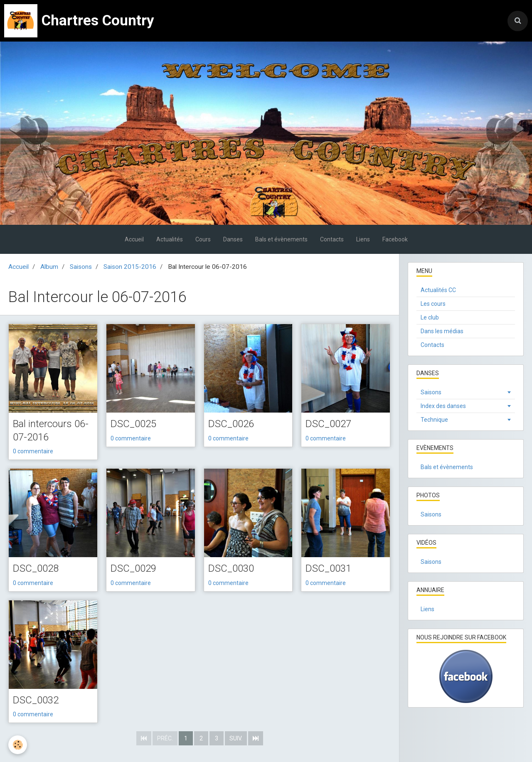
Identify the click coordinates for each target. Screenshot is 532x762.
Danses (233, 239)
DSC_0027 (328, 424)
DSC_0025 (133, 424)
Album (49, 267)
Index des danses (443, 406)
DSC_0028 (36, 568)
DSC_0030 (231, 568)
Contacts (332, 239)
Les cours (433, 304)
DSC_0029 (133, 568)
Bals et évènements (281, 239)
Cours (203, 239)
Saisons (81, 267)
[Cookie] (18, 745)
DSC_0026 (231, 424)
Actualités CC (438, 290)
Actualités (170, 239)
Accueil (134, 239)
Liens (363, 239)
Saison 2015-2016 (130, 267)
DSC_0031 (328, 568)
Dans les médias (442, 331)
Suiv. (236, 738)
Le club (430, 317)
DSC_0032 (36, 700)
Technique (434, 420)
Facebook (395, 239)
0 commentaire (33, 451)
